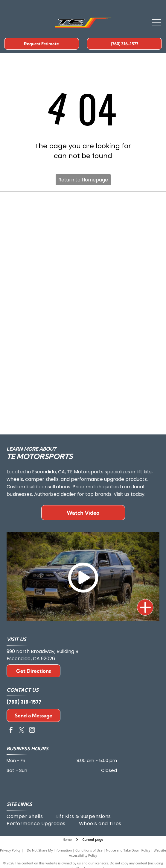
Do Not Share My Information (49, 850)
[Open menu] (156, 23)
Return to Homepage (83, 180)
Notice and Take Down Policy (128, 850)
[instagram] (32, 731)
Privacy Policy (10, 850)
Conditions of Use (89, 850)
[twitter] (22, 731)
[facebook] (11, 731)
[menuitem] (31, 817)
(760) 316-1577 (24, 702)
